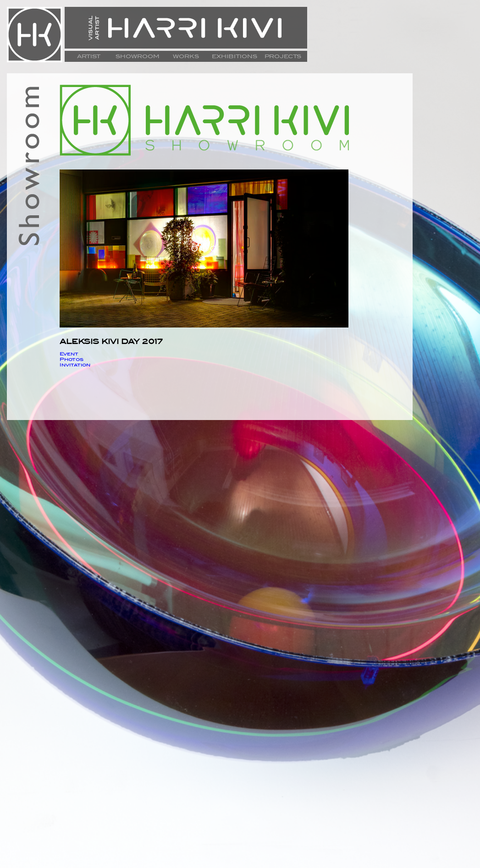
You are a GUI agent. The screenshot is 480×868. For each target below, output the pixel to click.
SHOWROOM (138, 56)
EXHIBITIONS (234, 56)
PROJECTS (283, 56)
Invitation (75, 365)
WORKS (186, 56)
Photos (72, 359)
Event (69, 354)
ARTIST (89, 56)
